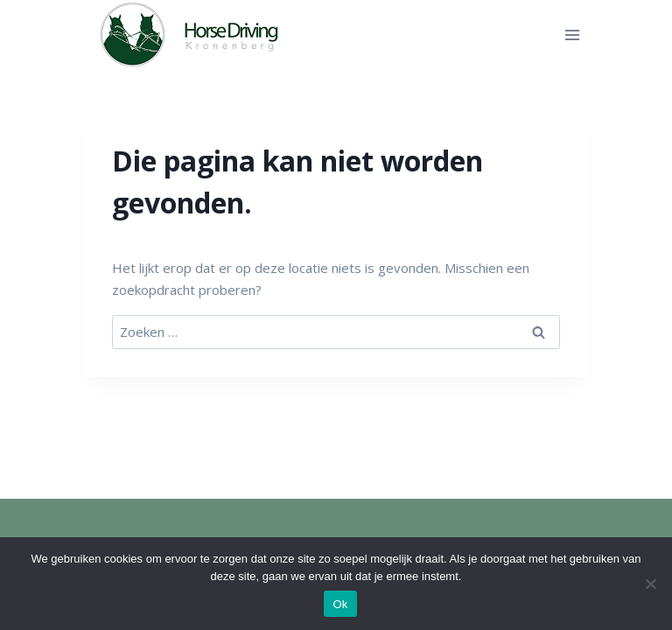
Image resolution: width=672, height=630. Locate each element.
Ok (340, 604)
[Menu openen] (572, 35)
